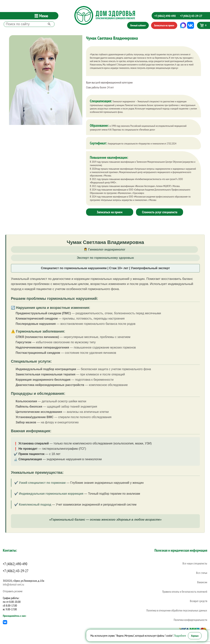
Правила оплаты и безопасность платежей (185, 592)
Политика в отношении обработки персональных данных (177, 610)
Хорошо (195, 636)
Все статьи (202, 573)
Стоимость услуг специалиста (160, 212)
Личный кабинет (138, 25)
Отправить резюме (13, 591)
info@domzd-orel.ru (13, 584)
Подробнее (180, 636)
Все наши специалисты (195, 563)
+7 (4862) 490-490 (165, 16)
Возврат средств (199, 601)
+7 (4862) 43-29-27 (191, 16)
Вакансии (202, 582)
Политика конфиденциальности (190, 620)
